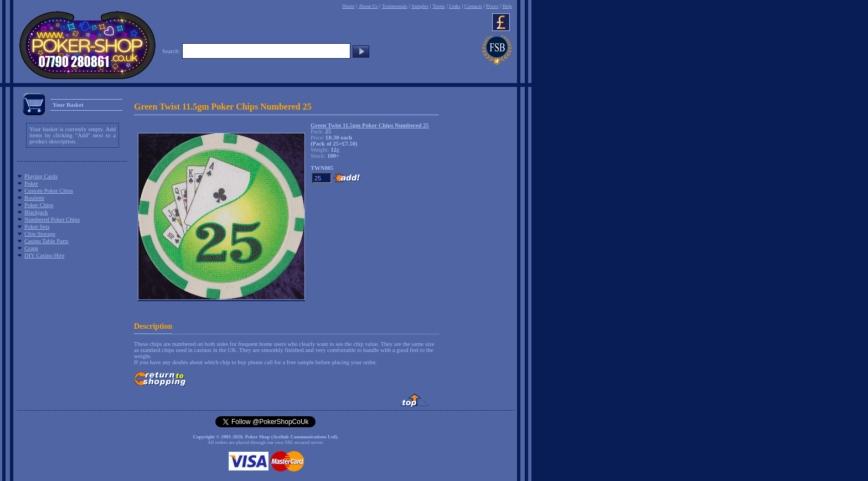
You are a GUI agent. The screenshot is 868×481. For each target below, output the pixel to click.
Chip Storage (40, 234)
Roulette (34, 198)
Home (348, 6)
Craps (31, 248)
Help (507, 6)
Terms (438, 6)
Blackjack (36, 212)
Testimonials (395, 6)
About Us (368, 6)
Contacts (473, 6)
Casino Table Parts (46, 241)
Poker (31, 183)
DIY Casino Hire (44, 255)
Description (153, 326)
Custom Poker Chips (49, 191)
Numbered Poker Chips (52, 219)
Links (455, 6)
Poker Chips (39, 205)
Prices (492, 6)
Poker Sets (37, 227)
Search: (171, 51)
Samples (420, 6)
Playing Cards (41, 176)
